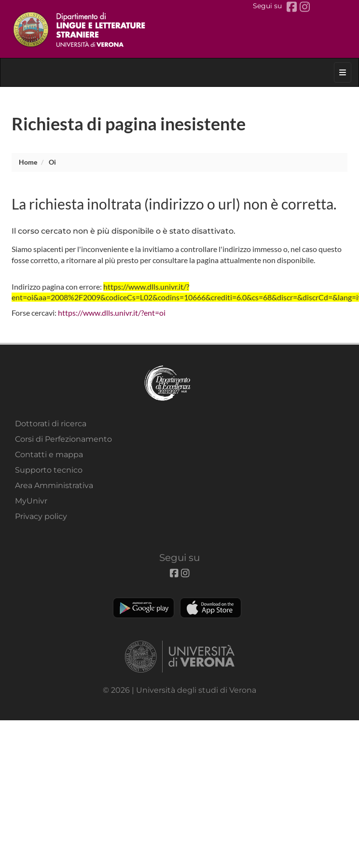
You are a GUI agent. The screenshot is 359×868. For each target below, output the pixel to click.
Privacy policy (41, 516)
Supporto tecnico (49, 470)
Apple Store (211, 608)
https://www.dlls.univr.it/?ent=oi (112, 313)
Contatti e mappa (49, 455)
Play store (144, 608)
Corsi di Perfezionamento (63, 439)
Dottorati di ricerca (51, 424)
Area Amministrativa (54, 485)
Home (28, 162)
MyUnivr (31, 501)
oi (52, 162)
